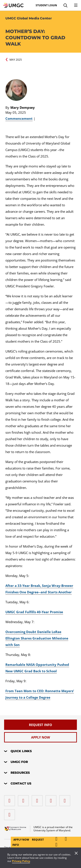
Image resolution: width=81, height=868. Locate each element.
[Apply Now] (41, 737)
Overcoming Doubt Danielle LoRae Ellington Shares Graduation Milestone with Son (37, 638)
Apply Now (22, 840)
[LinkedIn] (24, 799)
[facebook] (11, 799)
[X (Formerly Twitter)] (52, 799)
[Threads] (66, 799)
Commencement (19, 118)
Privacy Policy (21, 861)
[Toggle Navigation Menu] (76, 5)
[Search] (65, 5)
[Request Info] (41, 725)
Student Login (46, 5)
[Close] (76, 854)
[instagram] (38, 799)
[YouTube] (11, 813)
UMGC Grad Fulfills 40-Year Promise (34, 612)
